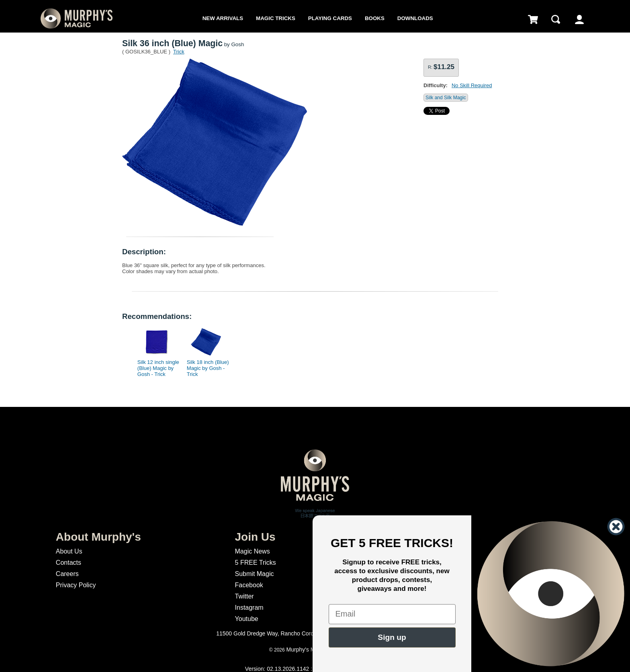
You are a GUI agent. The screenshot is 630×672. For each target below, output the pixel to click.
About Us (69, 551)
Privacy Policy (76, 585)
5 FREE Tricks (256, 563)
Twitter (244, 596)
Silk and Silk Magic (446, 98)
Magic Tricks (276, 18)
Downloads (415, 18)
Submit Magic (255, 574)
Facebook (249, 585)
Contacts (69, 563)
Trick (179, 52)
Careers (67, 574)
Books (375, 18)
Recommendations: (157, 316)
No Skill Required (472, 85)
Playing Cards (330, 18)
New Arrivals (223, 18)
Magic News (253, 551)
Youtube (247, 619)
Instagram (249, 608)
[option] (157, 350)
